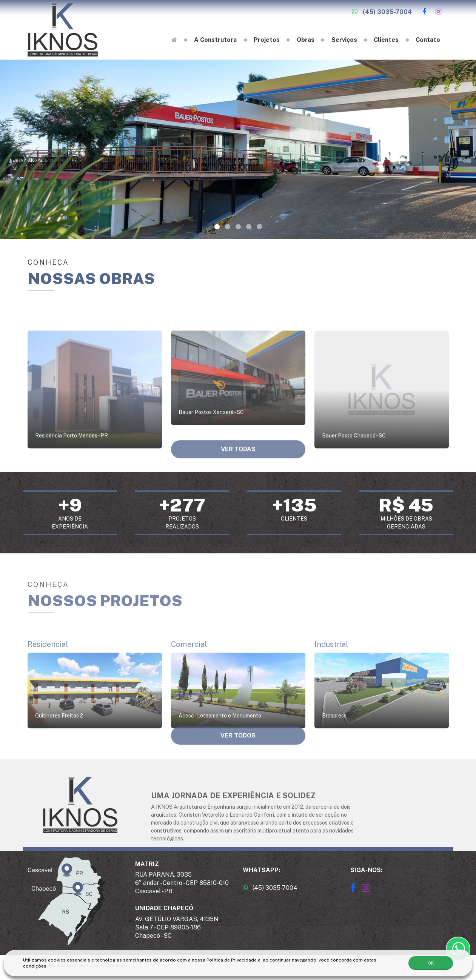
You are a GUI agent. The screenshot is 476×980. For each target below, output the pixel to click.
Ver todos (238, 743)
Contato (428, 40)
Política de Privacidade (232, 958)
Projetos (267, 40)
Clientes (386, 40)
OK (431, 962)
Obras (306, 40)
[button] (217, 227)
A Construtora (215, 40)
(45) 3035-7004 (382, 12)
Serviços (344, 40)
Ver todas (238, 457)
